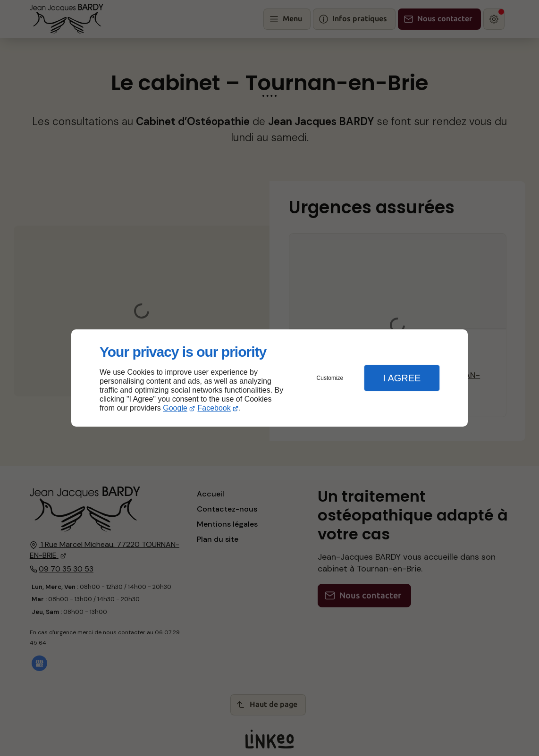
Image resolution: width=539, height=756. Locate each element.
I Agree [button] (402, 378)
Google (175, 408)
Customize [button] (330, 378)
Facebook (214, 408)
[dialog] (269, 378)
